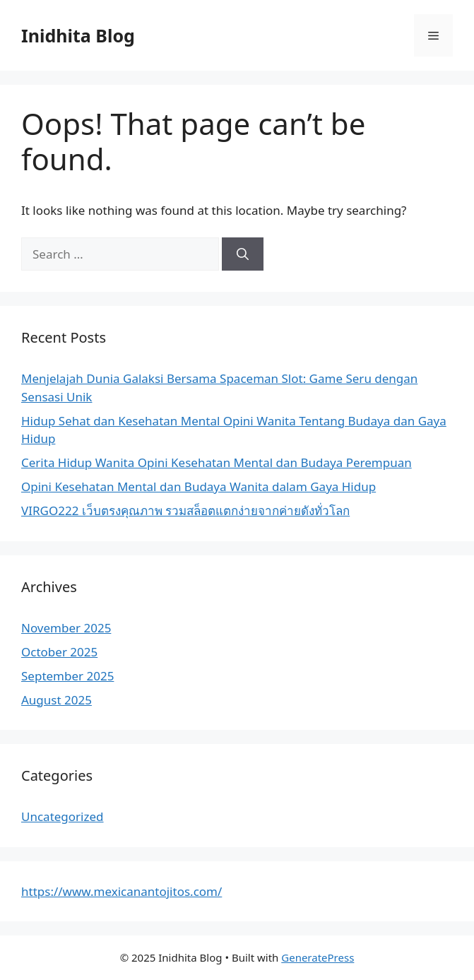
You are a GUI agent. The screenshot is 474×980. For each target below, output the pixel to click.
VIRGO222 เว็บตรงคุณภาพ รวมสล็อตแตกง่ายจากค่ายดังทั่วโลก (185, 510)
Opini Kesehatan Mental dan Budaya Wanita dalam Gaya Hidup (199, 486)
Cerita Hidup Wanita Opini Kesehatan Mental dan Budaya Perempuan (217, 462)
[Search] (243, 254)
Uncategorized (63, 816)
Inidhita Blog (78, 35)
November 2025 (66, 628)
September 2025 (67, 676)
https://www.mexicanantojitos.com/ (122, 891)
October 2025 (59, 652)
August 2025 (57, 700)
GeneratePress (318, 957)
